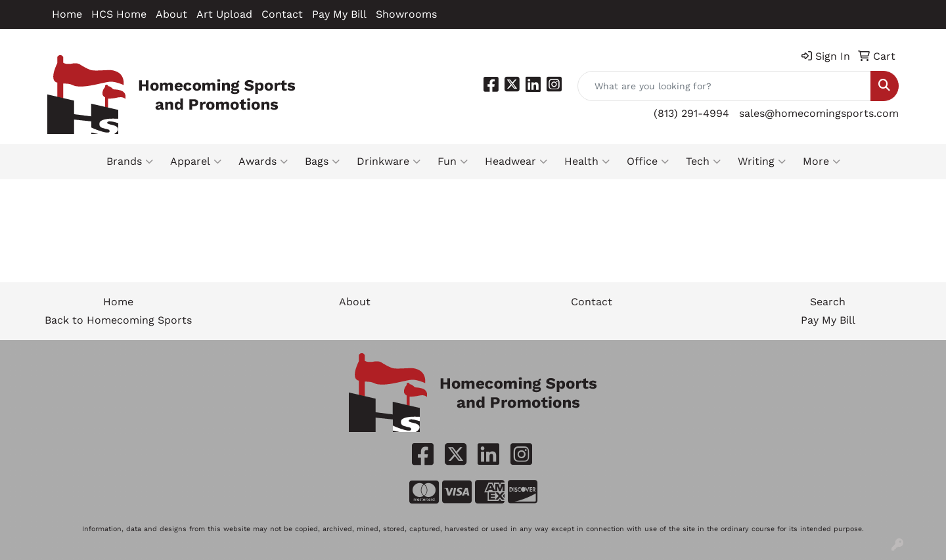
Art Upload (224, 14)
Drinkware (389, 162)
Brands (130, 162)
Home (67, 14)
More (822, 162)
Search (828, 302)
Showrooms (406, 14)
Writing (762, 162)
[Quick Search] (724, 86)
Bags (322, 162)
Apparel (196, 162)
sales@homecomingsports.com (819, 113)
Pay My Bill (339, 14)
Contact (282, 14)
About (171, 14)
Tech (703, 162)
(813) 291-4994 (691, 113)
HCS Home (119, 14)
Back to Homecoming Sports (118, 320)
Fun (453, 162)
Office (648, 162)
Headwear (516, 162)
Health (587, 162)
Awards (263, 162)
